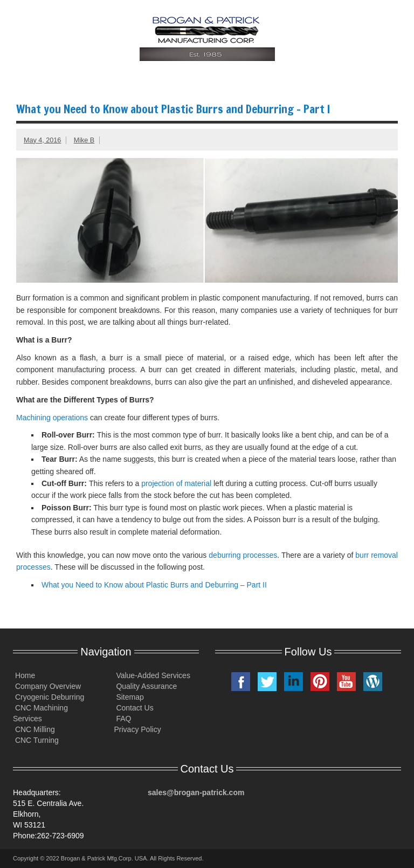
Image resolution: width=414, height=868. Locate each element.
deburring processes (243, 555)
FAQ (123, 719)
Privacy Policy (138, 729)
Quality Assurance (146, 686)
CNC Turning (36, 740)
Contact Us (134, 708)
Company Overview (47, 686)
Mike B (84, 140)
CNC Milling (34, 729)
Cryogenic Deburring (49, 697)
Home (24, 675)
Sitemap (129, 697)
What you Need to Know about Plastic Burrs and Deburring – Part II (154, 585)
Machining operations (52, 418)
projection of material (176, 483)
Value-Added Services (152, 675)
